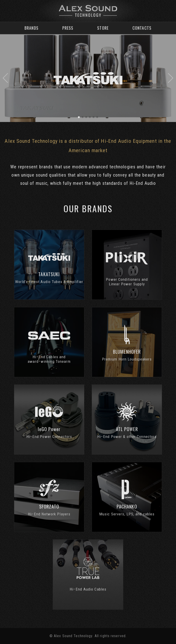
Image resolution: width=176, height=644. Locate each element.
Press (68, 28)
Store (103, 28)
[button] (5, 78)
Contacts (142, 28)
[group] (88, 78)
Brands (32, 28)
